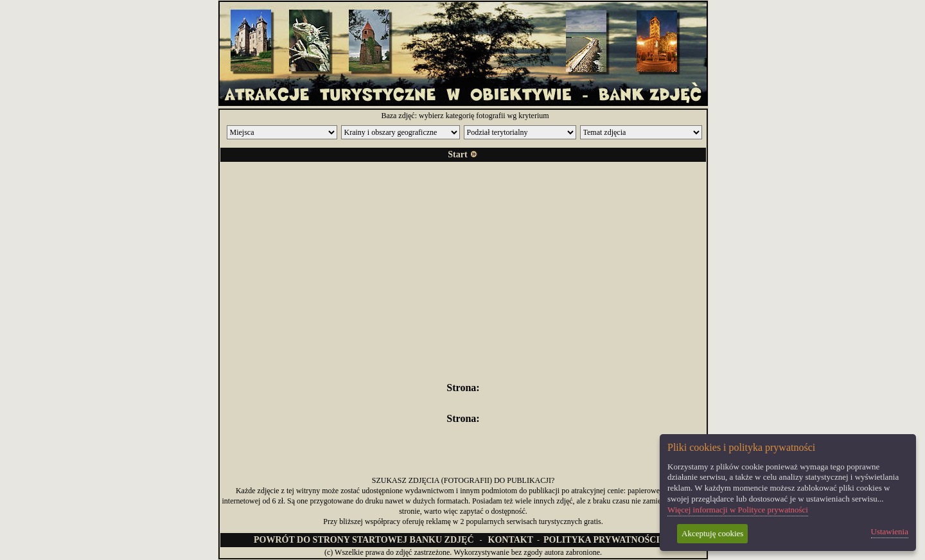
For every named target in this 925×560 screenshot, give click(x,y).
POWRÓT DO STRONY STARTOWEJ (364, 540)
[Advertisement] (463, 262)
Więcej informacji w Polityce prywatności (738, 510)
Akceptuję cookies (712, 533)
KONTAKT (511, 540)
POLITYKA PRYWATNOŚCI (602, 540)
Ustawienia (890, 531)
